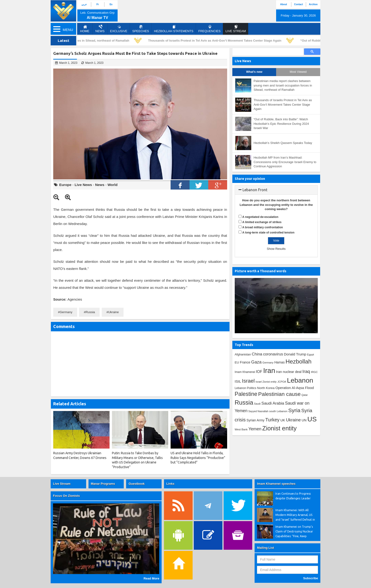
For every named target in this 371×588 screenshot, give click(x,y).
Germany (66, 312)
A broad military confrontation (263, 227)
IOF (259, 372)
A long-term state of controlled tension (268, 233)
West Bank (241, 429)
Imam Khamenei (245, 372)
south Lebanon (278, 411)
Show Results (276, 249)
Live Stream (62, 484)
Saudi (257, 404)
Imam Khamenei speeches (276, 484)
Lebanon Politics (245, 388)
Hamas (279, 362)
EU (237, 362)
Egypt (311, 355)
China (257, 354)
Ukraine (113, 312)
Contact (298, 4)
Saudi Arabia (273, 403)
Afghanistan (243, 354)
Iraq (306, 371)
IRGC (314, 372)
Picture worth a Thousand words (261, 271)
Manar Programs (103, 484)
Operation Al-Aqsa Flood (295, 388)
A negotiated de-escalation (260, 217)
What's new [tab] (254, 72)
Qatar (305, 395)
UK (283, 420)
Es (111, 4)
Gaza (256, 362)
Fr (98, 4)
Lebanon (300, 380)
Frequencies (209, 29)
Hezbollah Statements (174, 29)
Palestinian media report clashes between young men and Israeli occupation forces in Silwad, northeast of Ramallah (283, 85)
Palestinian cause (279, 394)
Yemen (255, 429)
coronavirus (273, 354)
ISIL (238, 381)
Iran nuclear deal (289, 372)
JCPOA (282, 382)
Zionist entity (279, 428)
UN (304, 420)
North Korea (266, 388)
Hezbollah (299, 361)
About (284, 4)
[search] (267, 52)
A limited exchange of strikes (262, 222)
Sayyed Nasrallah (258, 411)
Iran (269, 370)
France (245, 362)
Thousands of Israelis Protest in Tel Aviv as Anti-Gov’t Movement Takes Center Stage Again (216, 41)
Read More (151, 578)
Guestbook (137, 484)
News (100, 29)
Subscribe (311, 578)
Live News (83, 185)
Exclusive (119, 29)
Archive (313, 4)
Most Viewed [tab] (298, 72)
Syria (294, 410)
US (312, 419)
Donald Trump (295, 354)
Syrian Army (256, 420)
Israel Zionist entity (266, 382)
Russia (90, 312)
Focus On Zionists (66, 496)
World (112, 185)
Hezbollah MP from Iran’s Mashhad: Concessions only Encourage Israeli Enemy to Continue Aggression (285, 162)
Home (85, 29)
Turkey (272, 420)
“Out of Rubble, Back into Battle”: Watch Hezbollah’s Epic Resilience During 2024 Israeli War (281, 124)
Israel (248, 381)
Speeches (141, 29)
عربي (84, 4)
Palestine (246, 394)
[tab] (276, 190)
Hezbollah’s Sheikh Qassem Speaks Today (283, 143)
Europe (65, 185)
